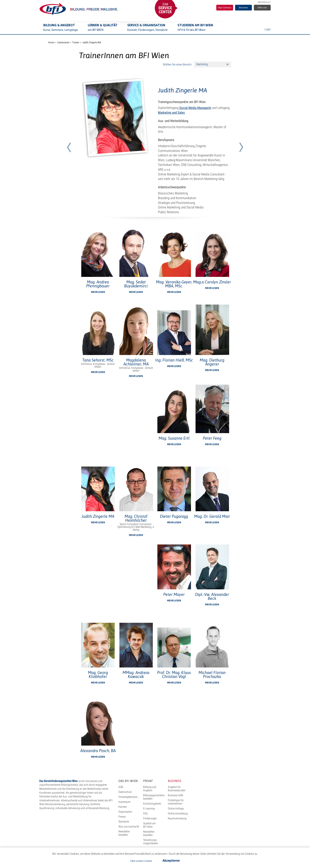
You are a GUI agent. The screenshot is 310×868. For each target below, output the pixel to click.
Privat (148, 781)
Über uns (262, 8)
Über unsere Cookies (141, 861)
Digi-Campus (225, 8)
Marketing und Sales (171, 113)
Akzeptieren (171, 860)
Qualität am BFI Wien (149, 825)
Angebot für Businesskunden (177, 789)
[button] (69, 142)
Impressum (124, 802)
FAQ (145, 813)
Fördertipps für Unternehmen (176, 802)
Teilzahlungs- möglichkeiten (151, 842)
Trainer (76, 42)
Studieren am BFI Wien (195, 28)
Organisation (125, 812)
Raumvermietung (177, 818)
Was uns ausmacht (129, 826)
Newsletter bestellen (124, 833)
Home (51, 42)
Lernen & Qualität (103, 28)
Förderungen (150, 818)
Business (243, 8)
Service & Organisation (147, 28)
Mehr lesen (98, 292)
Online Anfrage (176, 808)
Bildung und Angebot (150, 789)
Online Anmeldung (178, 813)
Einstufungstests (152, 804)
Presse (122, 817)
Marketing (202, 64)
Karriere (123, 807)
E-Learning (149, 808)
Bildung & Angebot (61, 28)
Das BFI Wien (128, 781)
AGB (121, 787)
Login (268, 29)
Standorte (124, 822)
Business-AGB (175, 795)
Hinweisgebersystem (129, 797)
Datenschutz (125, 792)
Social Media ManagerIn (195, 108)
